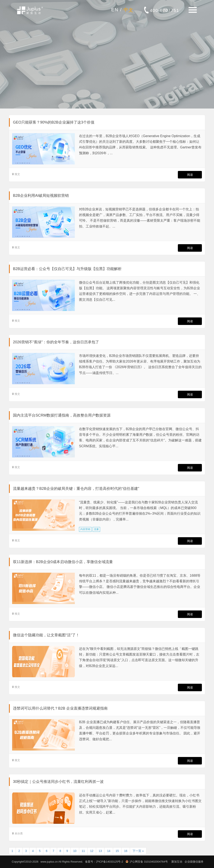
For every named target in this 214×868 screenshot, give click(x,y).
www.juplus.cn (49, 862)
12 (92, 851)
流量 (96, 529)
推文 (17, 174)
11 (83, 851)
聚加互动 (177, 862)
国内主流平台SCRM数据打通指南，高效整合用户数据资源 (62, 415)
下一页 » (138, 851)
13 (100, 851)
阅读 (190, 175)
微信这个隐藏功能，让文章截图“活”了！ (46, 635)
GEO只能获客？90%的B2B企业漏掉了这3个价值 (54, 122)
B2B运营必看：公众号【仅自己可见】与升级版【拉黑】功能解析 (67, 269)
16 (126, 851)
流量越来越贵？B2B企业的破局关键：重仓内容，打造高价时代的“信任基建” (76, 489)
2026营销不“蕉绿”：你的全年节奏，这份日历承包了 (56, 342)
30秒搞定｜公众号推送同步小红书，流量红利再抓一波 (58, 782)
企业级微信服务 (194, 862)
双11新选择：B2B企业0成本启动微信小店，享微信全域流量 (63, 562)
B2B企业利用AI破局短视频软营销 (41, 196)
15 (117, 851)
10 (75, 851)
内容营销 (85, 529)
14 (109, 851)
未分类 (19, 833)
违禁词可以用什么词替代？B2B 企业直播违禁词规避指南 (60, 708)
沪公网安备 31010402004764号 (149, 862)
